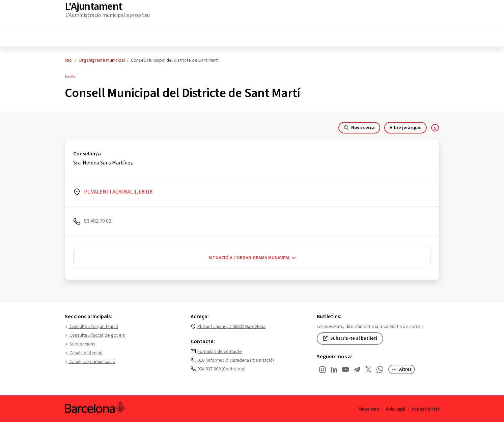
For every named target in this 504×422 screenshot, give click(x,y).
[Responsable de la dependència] (435, 127)
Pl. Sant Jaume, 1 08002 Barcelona (231, 326)
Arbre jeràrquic (405, 127)
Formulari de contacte (220, 351)
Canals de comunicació (90, 361)
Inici (69, 59)
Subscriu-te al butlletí (350, 337)
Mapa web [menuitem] (369, 408)
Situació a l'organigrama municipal (252, 257)
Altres (402, 368)
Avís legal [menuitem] (396, 408)
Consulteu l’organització (91, 326)
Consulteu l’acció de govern (95, 334)
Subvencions (80, 343)
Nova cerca (359, 127)
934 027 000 (209, 368)
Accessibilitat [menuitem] (426, 408)
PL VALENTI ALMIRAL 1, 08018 (118, 191)
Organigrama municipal (102, 59)
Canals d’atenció (84, 352)
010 (201, 359)
